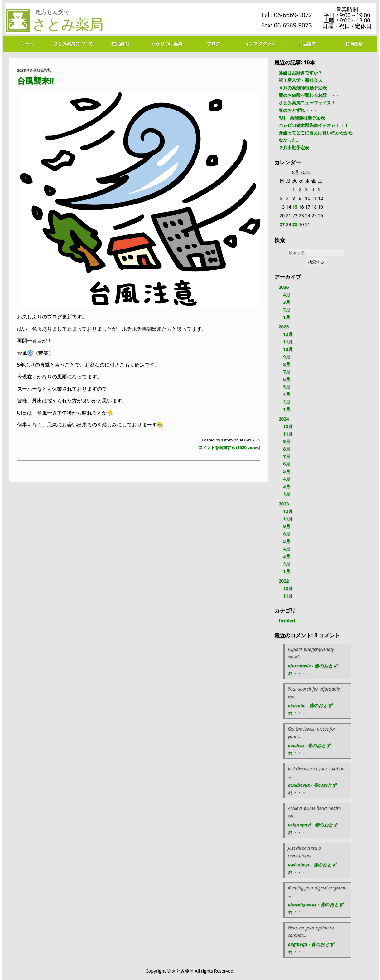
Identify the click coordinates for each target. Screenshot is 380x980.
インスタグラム (260, 44)
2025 (284, 327)
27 (282, 224)
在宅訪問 (120, 44)
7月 (286, 372)
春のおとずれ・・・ (298, 110)
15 (295, 207)
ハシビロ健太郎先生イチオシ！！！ (314, 125)
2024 (284, 419)
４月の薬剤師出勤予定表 (303, 88)
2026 (284, 287)
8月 (286, 364)
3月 (286, 302)
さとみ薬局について (73, 44)
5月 (286, 387)
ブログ (214, 44)
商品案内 (307, 44)
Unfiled (287, 621)
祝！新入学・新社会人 (301, 80)
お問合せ (354, 44)
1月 (286, 317)
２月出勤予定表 (294, 148)
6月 (286, 379)
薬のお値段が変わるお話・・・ (309, 95)
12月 (288, 334)
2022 (284, 581)
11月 (288, 342)
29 (295, 224)
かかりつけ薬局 (167, 44)
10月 (288, 349)
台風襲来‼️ (36, 81)
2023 (284, 504)
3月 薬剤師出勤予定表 (302, 118)
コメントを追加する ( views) (229, 447)
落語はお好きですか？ (301, 73)
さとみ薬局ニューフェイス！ (307, 103)
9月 (286, 357)
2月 (286, 310)
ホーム (26, 44)
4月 (286, 295)
